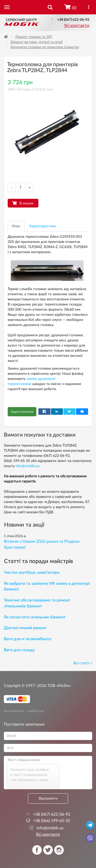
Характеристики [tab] (43, 226)
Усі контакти (77, 26)
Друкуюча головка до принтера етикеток (45, 47)
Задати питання (22, 412)
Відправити (48, 798)
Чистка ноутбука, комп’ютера (32, 573)
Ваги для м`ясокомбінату (28, 639)
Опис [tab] (16, 226)
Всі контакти (48, 834)
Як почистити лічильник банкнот (35, 617)
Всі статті (83, 663)
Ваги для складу (19, 650)
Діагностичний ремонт (25, 628)
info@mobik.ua (27, 466)
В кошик (26, 203)
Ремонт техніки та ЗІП (34, 37)
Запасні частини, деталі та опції (36, 42)
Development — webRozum (24, 711)
